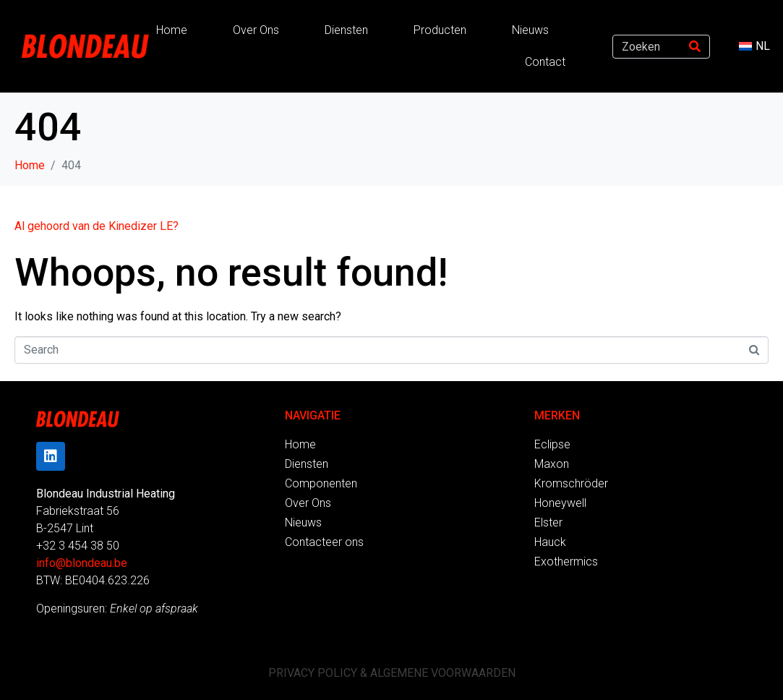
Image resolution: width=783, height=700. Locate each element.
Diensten (346, 30)
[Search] (695, 47)
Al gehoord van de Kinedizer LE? (97, 226)
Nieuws (530, 30)
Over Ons (256, 30)
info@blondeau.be (82, 563)
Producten (440, 30)
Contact (545, 62)
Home (172, 30)
